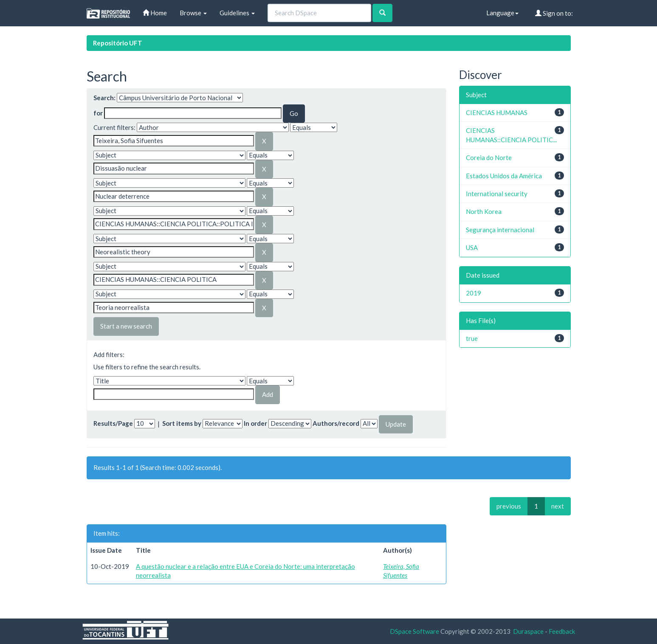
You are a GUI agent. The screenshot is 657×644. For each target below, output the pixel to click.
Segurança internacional (500, 230)
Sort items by (182, 423)
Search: (104, 98)
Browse (193, 13)
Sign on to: (554, 13)
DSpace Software (415, 631)
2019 (474, 293)
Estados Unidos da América (504, 176)
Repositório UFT (118, 43)
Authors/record (336, 423)
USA (472, 247)
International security (497, 194)
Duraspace (528, 631)
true (472, 338)
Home (155, 13)
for (98, 113)
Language (502, 13)
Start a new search (126, 326)
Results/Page (113, 423)
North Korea (484, 211)
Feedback (562, 631)
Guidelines (237, 13)
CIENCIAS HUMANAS (497, 112)
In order (255, 423)
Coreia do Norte (489, 157)
